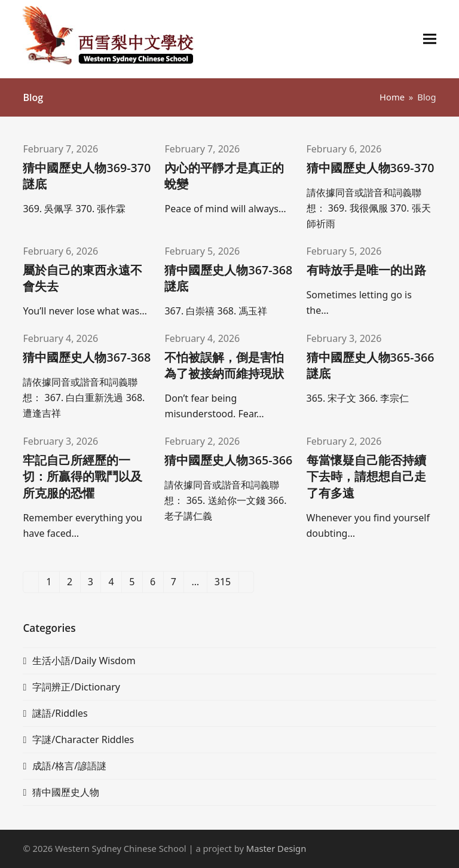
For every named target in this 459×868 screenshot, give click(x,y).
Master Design (276, 848)
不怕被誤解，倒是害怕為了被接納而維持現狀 (224, 365)
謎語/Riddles (60, 713)
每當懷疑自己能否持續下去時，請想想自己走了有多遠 (366, 476)
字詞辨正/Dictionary (76, 687)
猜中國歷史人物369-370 (371, 168)
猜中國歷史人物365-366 (228, 460)
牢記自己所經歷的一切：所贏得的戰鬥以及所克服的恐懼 (82, 476)
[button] (430, 39)
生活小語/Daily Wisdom (84, 661)
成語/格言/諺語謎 (69, 766)
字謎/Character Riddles (83, 739)
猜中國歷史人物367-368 (87, 357)
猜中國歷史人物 (66, 792)
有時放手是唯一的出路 (366, 270)
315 (227, 584)
